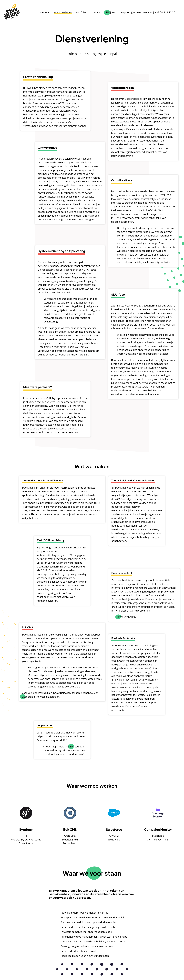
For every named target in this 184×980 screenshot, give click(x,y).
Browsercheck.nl (127, 617)
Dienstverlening (66, 12)
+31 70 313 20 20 (166, 12)
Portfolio (84, 12)
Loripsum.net (78, 746)
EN (117, 12)
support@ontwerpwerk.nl (139, 12)
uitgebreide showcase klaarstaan (41, 697)
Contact (99, 12)
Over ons (48, 12)
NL (111, 12)
